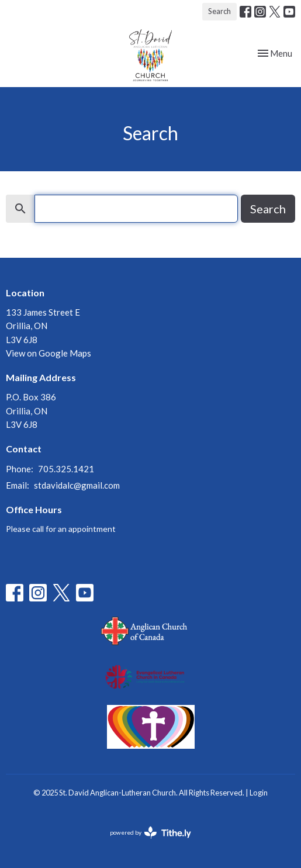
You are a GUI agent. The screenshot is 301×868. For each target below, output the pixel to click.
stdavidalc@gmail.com (77, 485)
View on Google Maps (49, 353)
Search (219, 11)
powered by (150, 833)
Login (259, 793)
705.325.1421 (66, 469)
